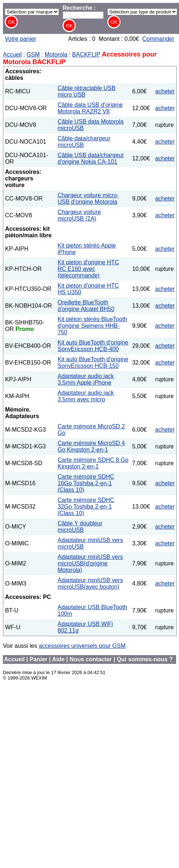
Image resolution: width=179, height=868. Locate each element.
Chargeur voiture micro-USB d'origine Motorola (88, 198)
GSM (33, 55)
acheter (165, 91)
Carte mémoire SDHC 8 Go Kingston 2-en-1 (93, 463)
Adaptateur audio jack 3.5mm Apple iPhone (86, 379)
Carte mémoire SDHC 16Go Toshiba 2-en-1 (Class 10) (86, 483)
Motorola (56, 55)
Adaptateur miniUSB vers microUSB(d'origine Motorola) (90, 563)
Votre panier (20, 39)
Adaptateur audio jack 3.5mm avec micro (86, 396)
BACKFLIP (86, 55)
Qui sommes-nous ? (145, 659)
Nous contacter (91, 659)
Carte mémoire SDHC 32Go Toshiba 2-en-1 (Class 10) (86, 507)
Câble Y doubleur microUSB (80, 527)
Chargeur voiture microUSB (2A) (79, 215)
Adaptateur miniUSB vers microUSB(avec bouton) (90, 583)
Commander (158, 39)
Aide (58, 659)
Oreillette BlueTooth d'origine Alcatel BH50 (86, 306)
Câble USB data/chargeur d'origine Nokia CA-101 (91, 158)
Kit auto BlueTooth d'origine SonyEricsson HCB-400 (93, 346)
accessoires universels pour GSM (82, 646)
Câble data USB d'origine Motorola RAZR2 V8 (90, 108)
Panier (38, 659)
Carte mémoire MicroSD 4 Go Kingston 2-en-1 (91, 446)
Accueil (12, 55)
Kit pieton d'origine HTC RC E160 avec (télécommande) (88, 269)
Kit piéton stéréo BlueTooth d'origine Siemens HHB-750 (92, 326)
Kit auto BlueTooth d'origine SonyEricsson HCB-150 (93, 363)
